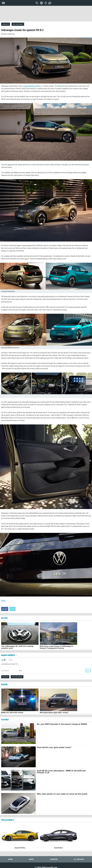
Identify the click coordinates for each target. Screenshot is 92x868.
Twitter (13, 609)
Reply (88, 671)
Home (10, 859)
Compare (54, 859)
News (31, 859)
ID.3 (61, 86)
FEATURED (5, 720)
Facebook (5, 609)
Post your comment (18, 24)
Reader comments (9, 655)
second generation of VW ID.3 (32, 86)
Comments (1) (6, 24)
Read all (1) (5, 677)
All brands (79, 859)
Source (3, 600)
